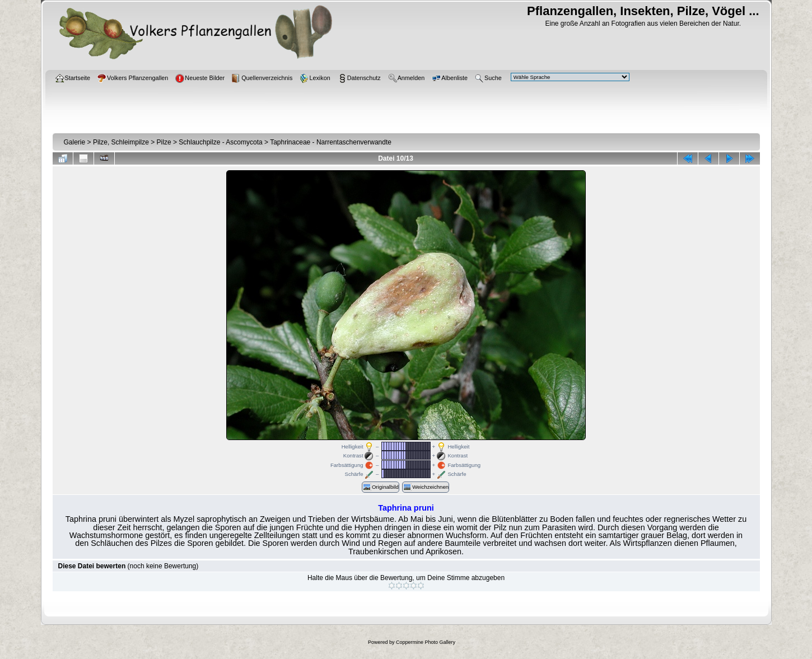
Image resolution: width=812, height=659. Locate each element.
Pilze (164, 142)
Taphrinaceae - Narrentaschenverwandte (331, 142)
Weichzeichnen (426, 487)
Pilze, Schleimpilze (121, 142)
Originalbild (381, 487)
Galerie (75, 142)
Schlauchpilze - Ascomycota (220, 142)
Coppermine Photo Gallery (426, 642)
